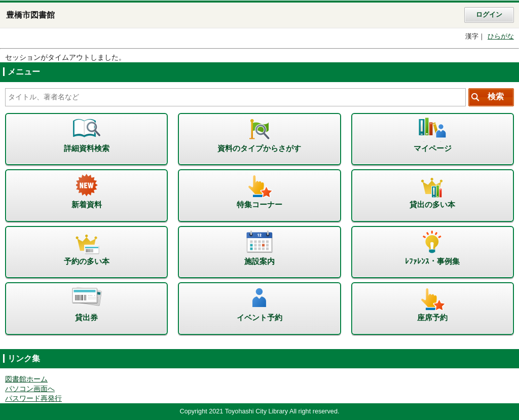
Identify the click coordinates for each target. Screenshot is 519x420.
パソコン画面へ (30, 389)
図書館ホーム (26, 379)
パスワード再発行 (33, 398)
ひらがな (501, 36)
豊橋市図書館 (30, 15)
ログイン (489, 15)
